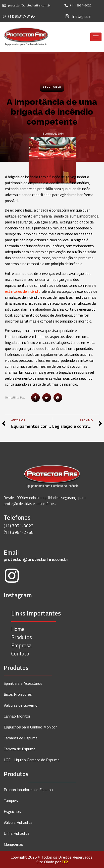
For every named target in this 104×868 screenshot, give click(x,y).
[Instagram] (12, 577)
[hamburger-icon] (96, 37)
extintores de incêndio (23, 291)
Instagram (18, 595)
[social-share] (35, 398)
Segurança (52, 87)
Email (11, 552)
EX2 (65, 862)
